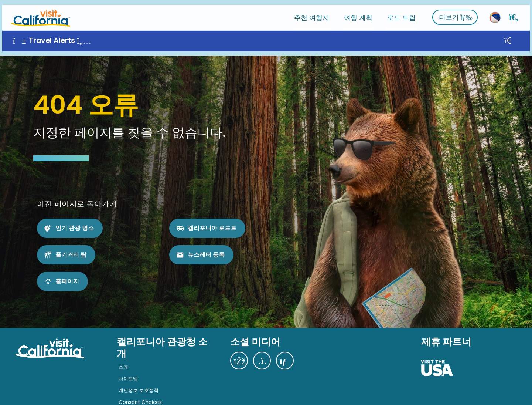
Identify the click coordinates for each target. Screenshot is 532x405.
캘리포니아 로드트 (212, 219)
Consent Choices (140, 393)
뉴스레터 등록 (206, 245)
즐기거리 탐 (71, 245)
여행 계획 (360, 13)
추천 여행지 (314, 13)
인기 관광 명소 (75, 219)
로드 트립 (404, 13)
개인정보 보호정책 (139, 381)
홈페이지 (67, 272)
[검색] (516, 13)
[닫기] (518, 36)
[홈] (38, 13)
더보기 (458, 13)
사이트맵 (128, 369)
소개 (123, 358)
